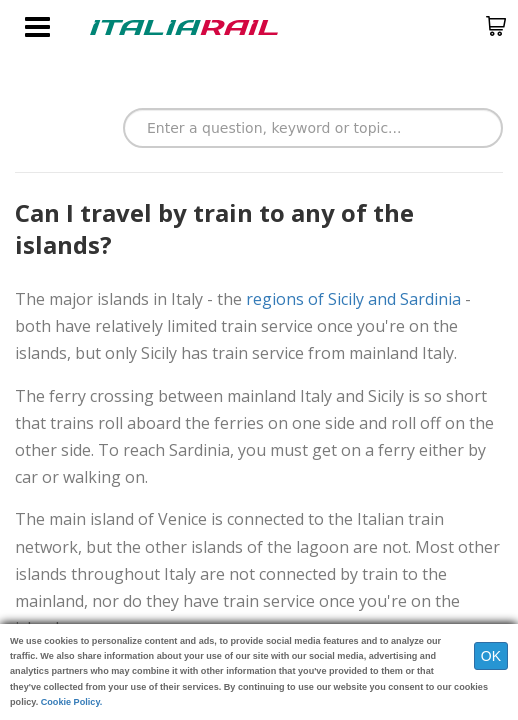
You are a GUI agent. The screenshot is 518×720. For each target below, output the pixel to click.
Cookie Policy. (72, 702)
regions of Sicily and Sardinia (353, 299)
